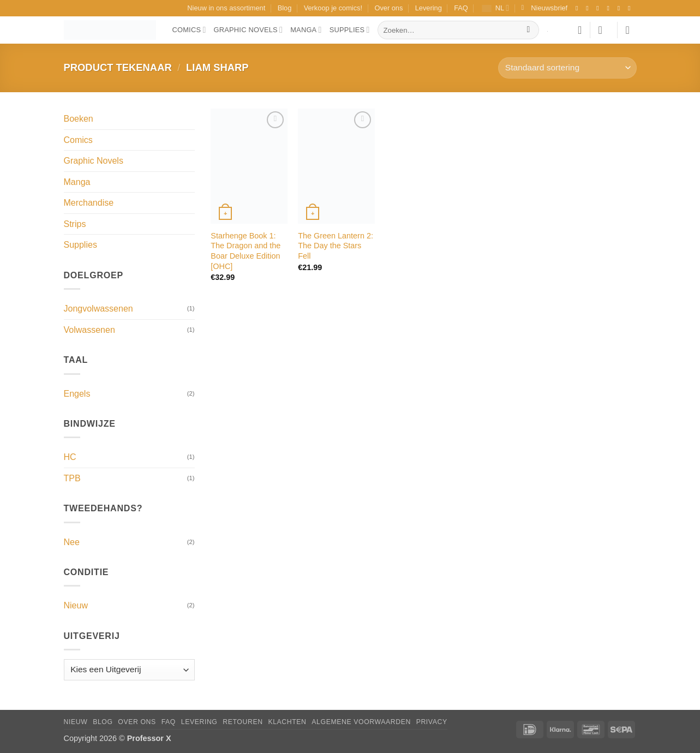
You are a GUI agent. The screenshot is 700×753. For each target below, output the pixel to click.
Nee (72, 542)
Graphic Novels (249, 30)
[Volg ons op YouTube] (631, 8)
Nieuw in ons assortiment (226, 8)
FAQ (461, 8)
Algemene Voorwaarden (361, 722)
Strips (75, 224)
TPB (72, 478)
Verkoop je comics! (333, 8)
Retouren (243, 722)
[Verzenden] (528, 30)
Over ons (388, 8)
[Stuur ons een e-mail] (621, 8)
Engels (77, 394)
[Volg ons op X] (611, 8)
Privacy (432, 722)
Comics (189, 30)
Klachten (287, 722)
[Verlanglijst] (580, 30)
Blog (285, 8)
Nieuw (76, 605)
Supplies (350, 30)
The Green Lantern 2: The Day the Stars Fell (336, 246)
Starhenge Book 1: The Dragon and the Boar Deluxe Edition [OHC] (246, 251)
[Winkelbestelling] (567, 68)
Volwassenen (89, 330)
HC (70, 457)
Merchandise (89, 203)
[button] (545, 8)
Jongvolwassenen (98, 309)
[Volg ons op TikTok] (600, 8)
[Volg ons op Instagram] (589, 8)
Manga (306, 30)
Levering (429, 8)
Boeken (79, 119)
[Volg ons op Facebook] (579, 8)
